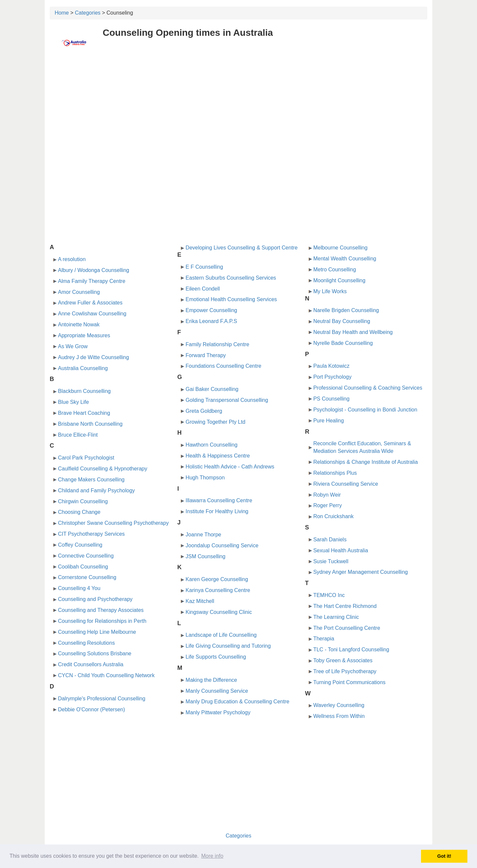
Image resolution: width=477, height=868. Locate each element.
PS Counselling (331, 399)
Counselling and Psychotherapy (95, 599)
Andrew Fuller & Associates (90, 303)
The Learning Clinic (336, 617)
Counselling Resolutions (86, 643)
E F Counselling (204, 267)
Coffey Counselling (80, 545)
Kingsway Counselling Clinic (219, 612)
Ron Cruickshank (334, 516)
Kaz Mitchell (200, 601)
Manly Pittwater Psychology (218, 712)
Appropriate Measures (84, 335)
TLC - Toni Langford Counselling (351, 650)
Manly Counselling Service (217, 691)
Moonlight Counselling (339, 280)
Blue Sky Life (73, 402)
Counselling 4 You (79, 588)
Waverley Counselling (339, 705)
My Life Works (330, 291)
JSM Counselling (205, 556)
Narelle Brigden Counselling (346, 310)
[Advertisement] (238, 105)
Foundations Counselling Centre (223, 366)
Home (62, 13)
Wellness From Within (339, 716)
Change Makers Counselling (91, 480)
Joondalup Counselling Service (222, 545)
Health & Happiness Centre (218, 456)
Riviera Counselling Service (346, 484)
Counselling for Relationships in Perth (102, 621)
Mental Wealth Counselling (345, 259)
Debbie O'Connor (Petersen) (91, 709)
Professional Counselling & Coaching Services (368, 388)
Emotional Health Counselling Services (231, 299)
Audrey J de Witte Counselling (93, 357)
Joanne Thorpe (203, 535)
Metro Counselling (335, 270)
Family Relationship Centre (217, 344)
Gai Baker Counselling (212, 389)
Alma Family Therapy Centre (92, 281)
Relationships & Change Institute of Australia (366, 462)
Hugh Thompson (205, 478)
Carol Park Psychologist (86, 458)
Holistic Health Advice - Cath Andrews (230, 467)
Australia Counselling (83, 368)
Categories (88, 13)
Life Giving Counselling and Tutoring (228, 646)
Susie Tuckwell (331, 561)
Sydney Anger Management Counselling (361, 572)
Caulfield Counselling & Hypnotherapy (103, 469)
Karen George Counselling (217, 579)
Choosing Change (79, 512)
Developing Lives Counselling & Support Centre (241, 248)
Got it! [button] (444, 856)
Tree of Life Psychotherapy (345, 671)
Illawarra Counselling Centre (219, 500)
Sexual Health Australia (341, 550)
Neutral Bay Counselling (342, 321)
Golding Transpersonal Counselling (227, 400)
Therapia (324, 639)
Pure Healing (329, 421)
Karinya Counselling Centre (218, 590)
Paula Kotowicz (331, 366)
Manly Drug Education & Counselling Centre (237, 702)
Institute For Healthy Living (217, 511)
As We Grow (73, 346)
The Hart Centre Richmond (345, 606)
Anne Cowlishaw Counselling (92, 314)
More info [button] (212, 856)
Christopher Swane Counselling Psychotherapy (113, 523)
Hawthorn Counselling (212, 445)
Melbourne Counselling (341, 248)
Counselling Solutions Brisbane (95, 653)
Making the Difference (211, 680)
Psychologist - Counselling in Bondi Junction (365, 410)
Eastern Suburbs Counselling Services (231, 278)
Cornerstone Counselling (87, 577)
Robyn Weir (327, 495)
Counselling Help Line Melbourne (97, 632)
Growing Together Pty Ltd (215, 422)
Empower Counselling (211, 310)
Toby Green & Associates (343, 660)
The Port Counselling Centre (347, 628)
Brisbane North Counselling (90, 424)
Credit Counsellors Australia (91, 664)
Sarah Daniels (330, 540)
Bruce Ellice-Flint (78, 435)
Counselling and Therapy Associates (101, 610)
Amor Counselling (79, 292)
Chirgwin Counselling (83, 501)
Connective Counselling (86, 556)
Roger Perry (328, 505)
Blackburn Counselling (84, 391)
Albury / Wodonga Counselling (94, 270)
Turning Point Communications (349, 682)
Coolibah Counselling (83, 567)
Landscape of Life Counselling (221, 635)
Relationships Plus (335, 473)
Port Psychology (333, 377)
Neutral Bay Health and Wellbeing (353, 332)
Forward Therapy (206, 355)
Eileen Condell (203, 289)
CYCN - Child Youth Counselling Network (106, 675)
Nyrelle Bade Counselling (343, 343)
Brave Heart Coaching (84, 413)
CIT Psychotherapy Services (91, 534)
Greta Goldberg (204, 411)
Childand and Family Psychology (96, 490)
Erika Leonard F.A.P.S (211, 321)
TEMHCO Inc (329, 595)
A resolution (72, 259)
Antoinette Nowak (79, 325)
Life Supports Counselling (216, 657)
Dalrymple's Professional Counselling (102, 699)
